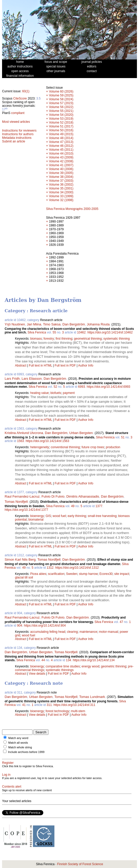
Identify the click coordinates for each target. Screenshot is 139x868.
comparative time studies (63, 666)
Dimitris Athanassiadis (83, 496)
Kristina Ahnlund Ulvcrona (24, 433)
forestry (49, 339)
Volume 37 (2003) (61, 181)
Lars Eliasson (32, 379)
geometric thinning (114, 666)
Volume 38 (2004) (61, 177)
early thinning (77, 516)
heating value (39, 393)
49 (73, 506)
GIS (48, 516)
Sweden (72, 574)
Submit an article (14, 141)
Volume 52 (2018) (61, 123)
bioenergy (37, 516)
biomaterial (36, 520)
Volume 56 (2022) (61, 107)
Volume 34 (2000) (61, 192)
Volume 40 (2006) (61, 169)
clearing (72, 632)
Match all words (18, 743)
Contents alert (12, 787)
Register (8, 763)
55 (54, 332)
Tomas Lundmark (92, 697)
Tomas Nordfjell (16, 502)
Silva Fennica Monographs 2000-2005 (72, 209)
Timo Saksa (52, 324)
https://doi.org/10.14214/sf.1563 (47, 441)
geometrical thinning (88, 339)
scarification (56, 574)
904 (20, 626)
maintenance (88, 632)
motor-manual (109, 632)
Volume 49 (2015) (61, 134)
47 (121, 622)
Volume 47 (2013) (61, 142)
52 (55, 387)
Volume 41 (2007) (61, 165)
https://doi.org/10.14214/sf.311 (75, 705)
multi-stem (78, 711)
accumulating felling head (48, 632)
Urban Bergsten (81, 433)
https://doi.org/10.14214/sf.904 (45, 626)
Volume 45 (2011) (61, 150)
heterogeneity (40, 447)
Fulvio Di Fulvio (53, 496)
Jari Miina (34, 324)
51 (123, 437)
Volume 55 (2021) (61, 111)
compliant (18, 113)
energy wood (90, 666)
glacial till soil (24, 577)
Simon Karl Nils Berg (20, 559)
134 (69, 660)
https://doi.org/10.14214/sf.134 (94, 660)
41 (24, 705)
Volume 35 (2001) (61, 188)
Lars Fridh (12, 379)
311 (49, 705)
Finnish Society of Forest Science (80, 864)
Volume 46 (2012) (61, 146)
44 (43, 660)
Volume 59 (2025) (61, 95)
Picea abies (38, 574)
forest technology (57, 711)
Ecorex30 (106, 574)
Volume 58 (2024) (61, 99)
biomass (36, 339)
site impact (122, 574)
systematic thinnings (60, 670)
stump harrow (88, 574)
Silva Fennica (37, 332)
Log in (6, 775)
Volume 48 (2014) (61, 138)
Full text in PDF (65, 366)
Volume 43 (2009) (61, 157)
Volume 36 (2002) (61, 185)
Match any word (18, 738)
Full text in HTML (41, 366)
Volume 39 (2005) (61, 173)
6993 (82, 387)
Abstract (21, 366)
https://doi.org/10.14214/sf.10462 (110, 332)
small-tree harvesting (102, 516)
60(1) (26, 91)
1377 (99, 506)
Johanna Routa (98, 324)
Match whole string (20, 747)
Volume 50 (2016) (61, 130)
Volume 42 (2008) (61, 161)
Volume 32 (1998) (61, 200)
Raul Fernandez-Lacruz (22, 496)
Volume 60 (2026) (61, 92)
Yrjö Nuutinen (15, 324)
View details (38, 674)
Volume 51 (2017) (61, 126)
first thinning (64, 339)
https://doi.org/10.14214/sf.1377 (26, 510)
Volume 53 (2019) (61, 119)
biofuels (56, 393)
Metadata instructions (17, 138)
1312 (50, 568)
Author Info (86, 366)
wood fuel (59, 516)
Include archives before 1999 (26, 752)
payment (69, 393)
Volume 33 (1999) (61, 196)
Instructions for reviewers (19, 131)
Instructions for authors (18, 134)
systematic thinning (117, 339)
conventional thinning (65, 447)
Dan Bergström (74, 324)
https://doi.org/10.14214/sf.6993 (108, 387)
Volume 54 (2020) (61, 115)
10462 (81, 332)
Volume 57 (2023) (61, 103)
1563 (21, 441)
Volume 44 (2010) (61, 154)
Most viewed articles (16, 122)
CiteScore (20, 98)
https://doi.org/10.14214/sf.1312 (77, 568)
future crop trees (93, 447)
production (113, 447)
